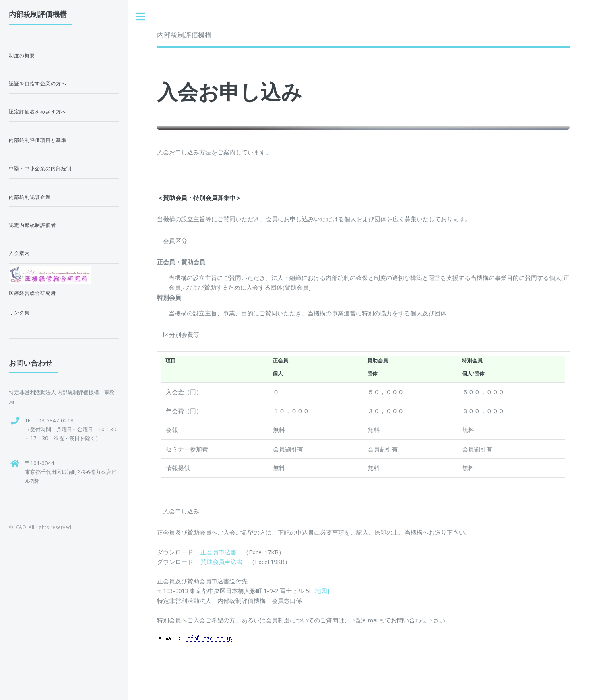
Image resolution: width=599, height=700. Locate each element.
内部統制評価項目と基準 (38, 140)
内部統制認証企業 (30, 197)
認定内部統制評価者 (32, 225)
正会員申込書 (219, 552)
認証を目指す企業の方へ (38, 83)
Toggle (141, 17)
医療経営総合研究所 (32, 293)
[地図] (321, 591)
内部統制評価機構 (184, 35)
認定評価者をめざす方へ (38, 112)
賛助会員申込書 (222, 562)
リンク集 (19, 312)
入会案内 (19, 253)
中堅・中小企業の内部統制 (40, 168)
